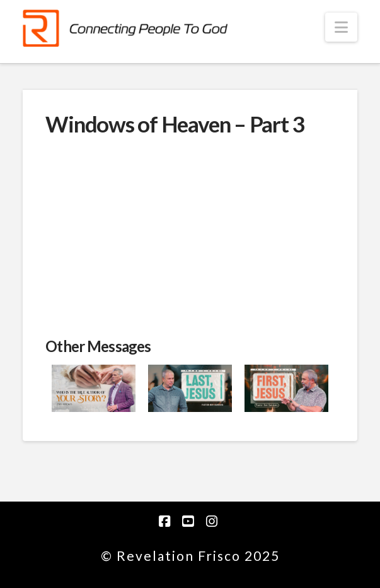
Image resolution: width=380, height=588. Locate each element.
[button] (341, 27)
